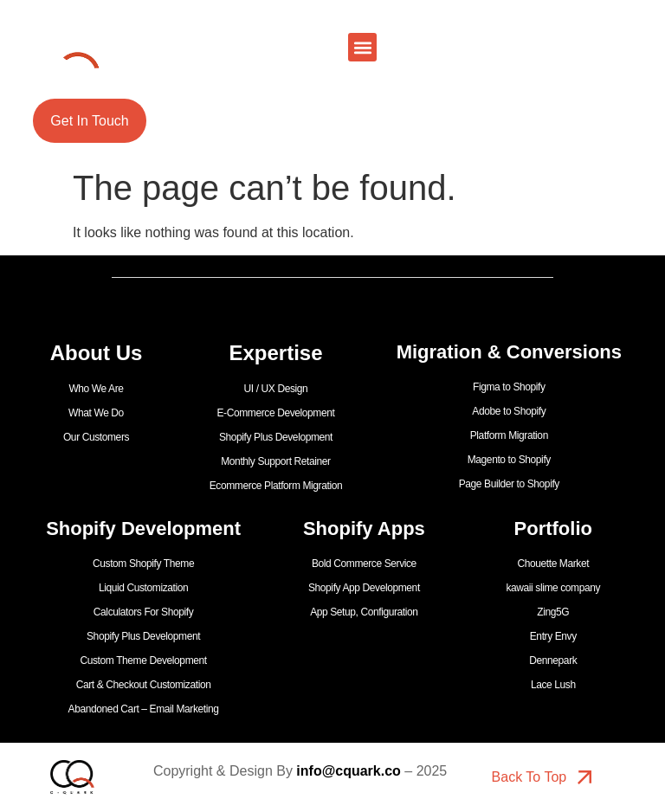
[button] (362, 47)
